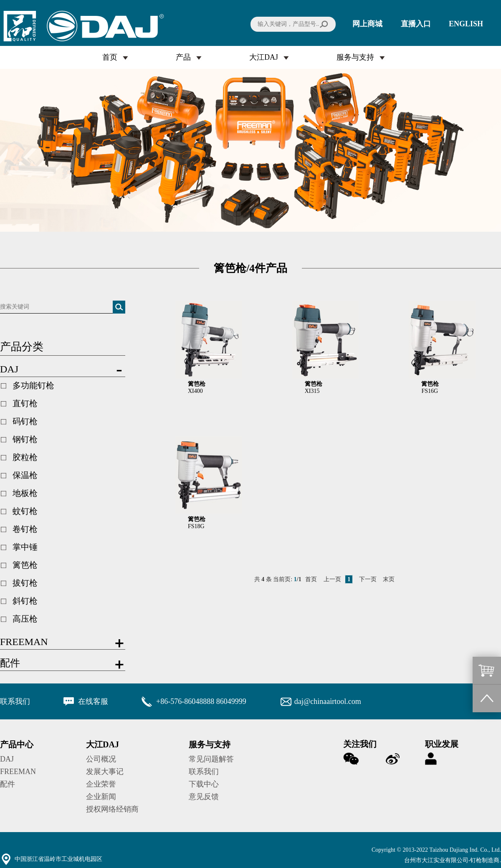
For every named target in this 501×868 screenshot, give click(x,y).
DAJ (7, 759)
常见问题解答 (211, 759)
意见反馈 (204, 797)
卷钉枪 (25, 529)
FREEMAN (18, 772)
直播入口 (416, 24)
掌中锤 (25, 547)
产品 (183, 57)
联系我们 (204, 772)
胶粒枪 (25, 457)
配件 (8, 784)
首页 (110, 57)
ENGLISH (466, 24)
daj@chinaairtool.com (328, 701)
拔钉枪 (25, 583)
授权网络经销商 (112, 809)
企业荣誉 (101, 784)
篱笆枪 (25, 565)
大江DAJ (264, 57)
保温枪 (25, 475)
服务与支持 (355, 57)
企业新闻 (101, 797)
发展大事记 (105, 772)
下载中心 (204, 784)
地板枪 (25, 493)
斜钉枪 (25, 601)
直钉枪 (25, 403)
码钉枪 (25, 421)
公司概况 (101, 759)
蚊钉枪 (25, 511)
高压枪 (25, 619)
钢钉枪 (25, 439)
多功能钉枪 (33, 385)
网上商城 (367, 24)
